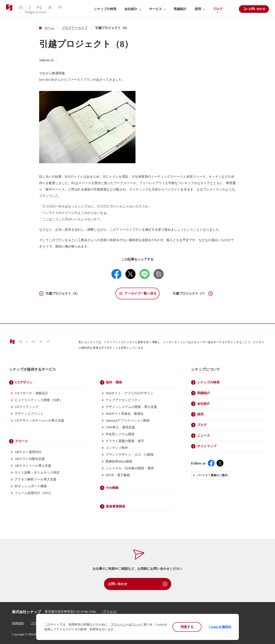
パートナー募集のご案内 (212, 475)
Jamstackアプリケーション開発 (128, 420)
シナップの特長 (105, 9)
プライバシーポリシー (126, 625)
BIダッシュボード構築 (31, 486)
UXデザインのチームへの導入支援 (39, 420)
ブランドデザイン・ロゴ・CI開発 (130, 455)
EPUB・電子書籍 (118, 475)
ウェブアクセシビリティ (123, 400)
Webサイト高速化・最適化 (125, 414)
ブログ (218, 9)
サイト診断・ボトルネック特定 (37, 472)
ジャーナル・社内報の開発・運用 (130, 468)
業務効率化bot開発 (119, 461)
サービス (156, 9)
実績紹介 (180, 9)
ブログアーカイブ (75, 28)
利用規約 (18, 623)
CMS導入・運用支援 (120, 427)
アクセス (110, 612)
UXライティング (27, 407)
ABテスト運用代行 (28, 452)
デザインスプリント (29, 414)
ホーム (49, 28)
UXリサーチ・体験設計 (31, 393)
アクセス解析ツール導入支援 (36, 479)
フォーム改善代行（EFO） (34, 493)
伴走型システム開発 (120, 434)
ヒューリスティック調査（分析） (39, 400)
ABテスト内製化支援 (30, 459)
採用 (198, 9)
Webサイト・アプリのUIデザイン (129, 393)
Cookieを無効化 (220, 627)
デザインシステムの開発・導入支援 (131, 407)
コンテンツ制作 (117, 448)
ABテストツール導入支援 (33, 466)
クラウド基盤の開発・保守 (125, 441)
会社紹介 (131, 9)
